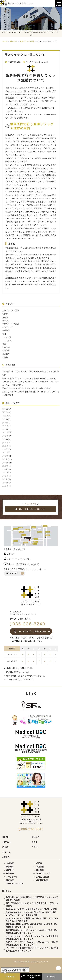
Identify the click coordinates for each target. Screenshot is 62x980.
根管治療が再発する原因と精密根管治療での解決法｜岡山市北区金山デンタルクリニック (32, 926)
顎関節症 (6, 321)
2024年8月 (7, 439)
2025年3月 (7, 423)
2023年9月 (7, 466)
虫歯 (4, 344)
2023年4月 (7, 483)
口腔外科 (6, 347)
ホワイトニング (43, 873)
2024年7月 (7, 443)
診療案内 (6, 857)
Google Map (12, 573)
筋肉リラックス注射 (34, 62)
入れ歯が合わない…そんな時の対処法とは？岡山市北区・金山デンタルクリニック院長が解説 (32, 914)
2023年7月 (7, 473)
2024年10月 (8, 436)
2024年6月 (7, 446)
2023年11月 (8, 459)
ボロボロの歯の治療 (11, 311)
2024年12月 (8, 433)
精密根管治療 (42, 880)
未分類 (46, 62)
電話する (10, 977)
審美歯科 (6, 331)
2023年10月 (8, 463)
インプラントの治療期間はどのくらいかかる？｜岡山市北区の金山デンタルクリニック (32, 949)
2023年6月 (7, 476)
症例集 (5, 314)
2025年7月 (7, 419)
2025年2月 (7, 426)
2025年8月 (7, 416)
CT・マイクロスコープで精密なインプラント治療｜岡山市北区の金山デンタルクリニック (32, 938)
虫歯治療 (10, 863)
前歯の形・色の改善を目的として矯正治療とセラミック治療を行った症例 (32, 899)
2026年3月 (7, 409)
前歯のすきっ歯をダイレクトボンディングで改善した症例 (26, 388)
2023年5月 (7, 479)
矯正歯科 (6, 354)
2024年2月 (7, 449)
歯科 (4, 334)
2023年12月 (8, 456)
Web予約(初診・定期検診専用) (31, 977)
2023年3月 (7, 486)
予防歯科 (10, 867)
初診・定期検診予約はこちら (30, 509)
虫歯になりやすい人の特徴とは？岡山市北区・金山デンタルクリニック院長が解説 (32, 920)
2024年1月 (7, 453)
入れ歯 (5, 317)
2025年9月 (7, 413)
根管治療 (10, 341)
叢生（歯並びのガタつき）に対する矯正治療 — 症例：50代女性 (29, 378)
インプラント (8, 327)
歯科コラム (7, 891)
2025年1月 (7, 429)
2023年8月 (7, 469)
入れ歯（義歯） (43, 877)
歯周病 (9, 337)
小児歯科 (6, 351)
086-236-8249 (28, 624)
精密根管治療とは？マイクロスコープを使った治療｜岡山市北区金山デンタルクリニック (32, 932)
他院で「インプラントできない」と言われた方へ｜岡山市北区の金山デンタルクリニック (32, 944)
